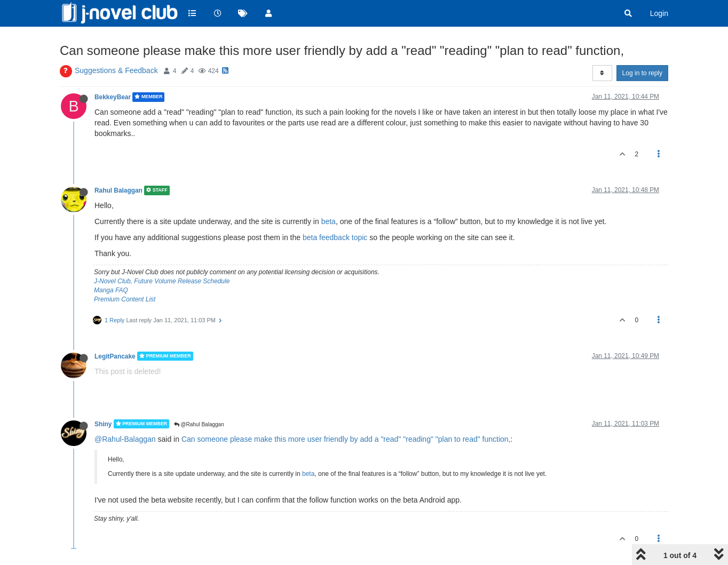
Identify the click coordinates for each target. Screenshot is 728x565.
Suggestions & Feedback (116, 70)
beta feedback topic (335, 237)
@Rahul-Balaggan (125, 439)
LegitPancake (115, 356)
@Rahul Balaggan (199, 424)
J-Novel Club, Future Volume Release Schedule (162, 281)
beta (329, 221)
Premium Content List (125, 299)
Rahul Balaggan (118, 190)
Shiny (103, 424)
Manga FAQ (111, 290)
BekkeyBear (113, 97)
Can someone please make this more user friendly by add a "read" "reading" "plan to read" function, (346, 439)
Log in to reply (642, 73)
